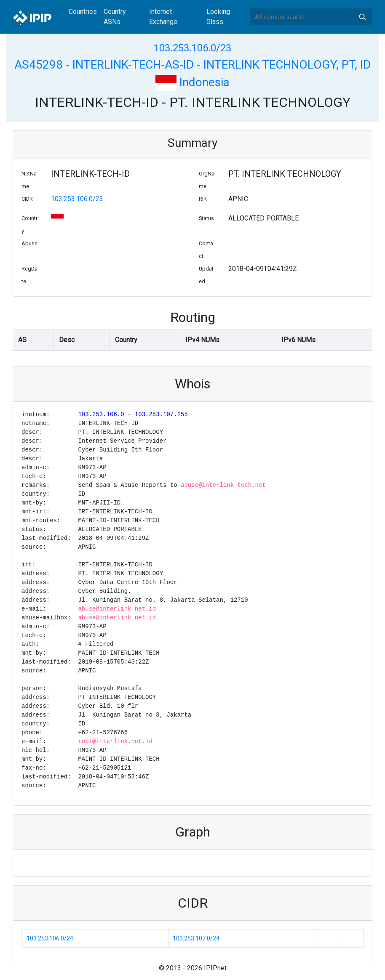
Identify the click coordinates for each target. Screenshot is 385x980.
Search (362, 17)
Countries (83, 12)
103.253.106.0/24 (50, 938)
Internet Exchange (163, 17)
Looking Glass (218, 17)
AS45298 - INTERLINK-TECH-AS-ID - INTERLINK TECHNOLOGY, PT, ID (192, 65)
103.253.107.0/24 (196, 938)
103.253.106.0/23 (192, 48)
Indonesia (192, 82)
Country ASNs (115, 17)
